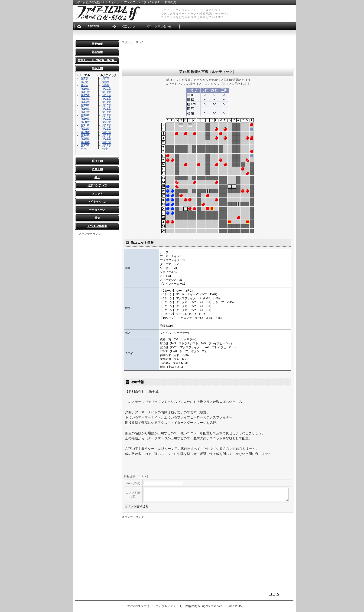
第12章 (85, 95)
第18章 (85, 115)
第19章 (85, 119)
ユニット (97, 194)
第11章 (85, 92)
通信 (97, 218)
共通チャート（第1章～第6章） (97, 60)
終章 (84, 149)
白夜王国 (97, 68)
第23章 (85, 132)
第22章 (85, 129)
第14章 (85, 102)
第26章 (85, 142)
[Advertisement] (97, 306)
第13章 (85, 99)
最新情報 (97, 44)
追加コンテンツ (97, 185)
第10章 (85, 89)
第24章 (85, 135)
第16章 (85, 109)
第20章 (85, 122)
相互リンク (128, 26)
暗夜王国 (97, 161)
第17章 (85, 112)
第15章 (85, 105)
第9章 (85, 85)
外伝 (97, 177)
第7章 (85, 79)
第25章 (85, 139)
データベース (97, 210)
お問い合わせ (163, 26)
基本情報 (97, 52)
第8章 (85, 82)
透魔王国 (97, 169)
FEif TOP (93, 26)
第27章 (85, 145)
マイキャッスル (97, 202)
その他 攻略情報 (97, 226)
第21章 (85, 125)
